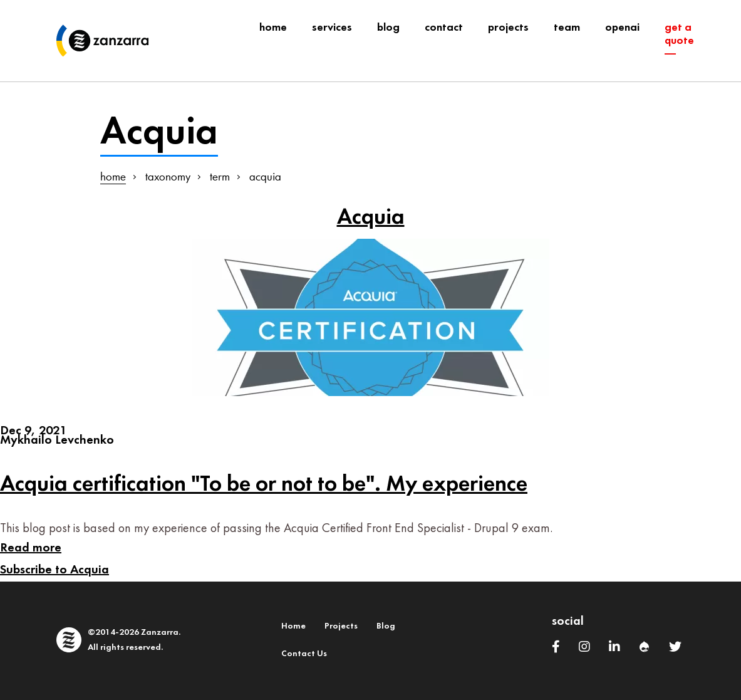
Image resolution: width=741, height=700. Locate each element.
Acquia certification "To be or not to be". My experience (264, 485)
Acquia (371, 218)
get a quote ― (679, 41)
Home (273, 28)
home (113, 176)
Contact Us (304, 654)
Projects (341, 626)
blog (388, 28)
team (567, 28)
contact (444, 28)
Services (332, 28)
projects (508, 28)
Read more (31, 548)
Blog (386, 626)
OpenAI (622, 28)
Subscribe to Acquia (54, 570)
